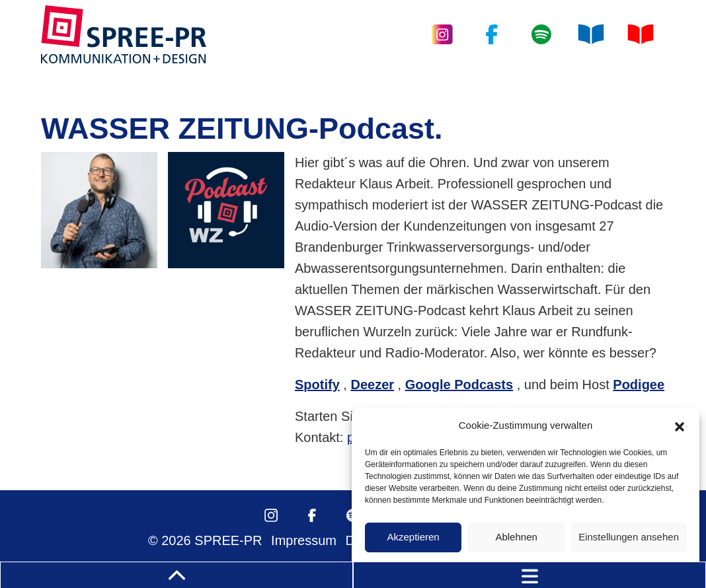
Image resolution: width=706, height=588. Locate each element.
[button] (680, 425)
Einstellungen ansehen (629, 537)
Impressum (304, 540)
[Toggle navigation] (529, 575)
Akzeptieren (413, 537)
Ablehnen (516, 537)
